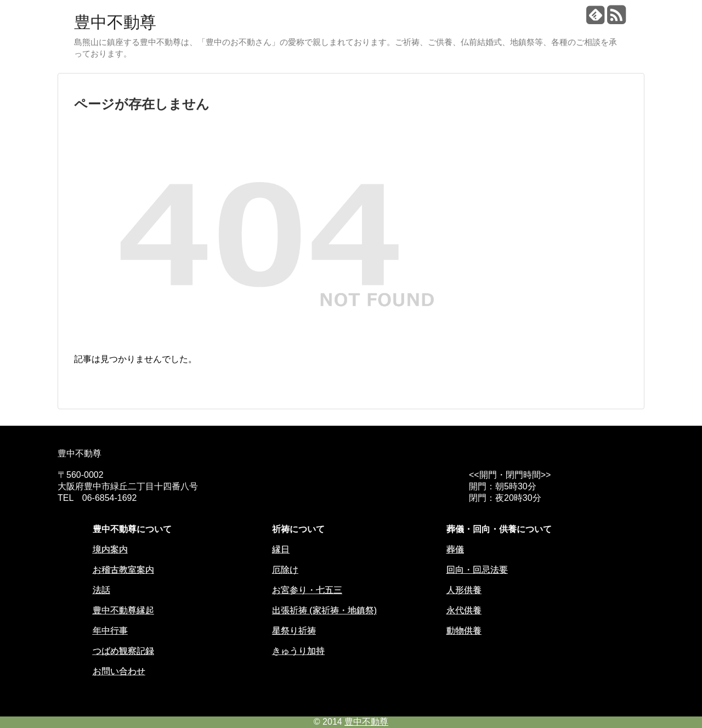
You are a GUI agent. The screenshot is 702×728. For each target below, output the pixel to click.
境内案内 (110, 549)
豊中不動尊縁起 (123, 610)
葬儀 (455, 549)
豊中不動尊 (115, 22)
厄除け (285, 570)
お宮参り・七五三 (307, 590)
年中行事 (110, 631)
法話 (101, 590)
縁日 (281, 549)
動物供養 (464, 631)
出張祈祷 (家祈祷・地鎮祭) (324, 610)
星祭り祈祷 (294, 631)
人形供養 (464, 590)
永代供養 (464, 610)
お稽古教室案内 (123, 570)
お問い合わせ (119, 671)
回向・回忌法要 (477, 570)
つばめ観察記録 (123, 651)
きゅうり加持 (298, 651)
